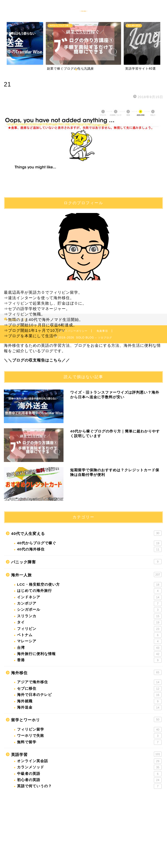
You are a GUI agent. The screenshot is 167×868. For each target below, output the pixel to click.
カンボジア (89, 604)
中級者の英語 (89, 774)
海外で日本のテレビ (89, 695)
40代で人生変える (86, 533)
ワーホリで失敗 (89, 736)
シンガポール (89, 610)
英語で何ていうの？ (89, 786)
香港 (89, 660)
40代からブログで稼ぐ (89, 543)
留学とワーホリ (86, 719)
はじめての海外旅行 (89, 591)
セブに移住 (89, 689)
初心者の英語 (89, 780)
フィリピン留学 (89, 730)
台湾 (89, 648)
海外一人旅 (86, 575)
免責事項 (102, 331)
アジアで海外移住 (89, 682)
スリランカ (89, 616)
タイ (89, 622)
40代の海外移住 (89, 549)
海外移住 (86, 672)
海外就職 (89, 701)
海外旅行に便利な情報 (89, 654)
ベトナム (89, 635)
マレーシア (89, 641)
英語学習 (86, 754)
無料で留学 (89, 742)
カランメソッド (89, 767)
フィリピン (89, 629)
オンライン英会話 (89, 761)
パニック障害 (86, 562)
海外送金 (89, 708)
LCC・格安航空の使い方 (89, 585)
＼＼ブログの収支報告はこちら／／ (37, 360)
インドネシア (89, 597)
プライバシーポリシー (73, 331)
